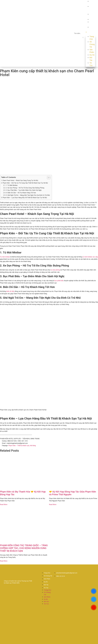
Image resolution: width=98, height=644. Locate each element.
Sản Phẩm (92, 51)
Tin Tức (91, 64)
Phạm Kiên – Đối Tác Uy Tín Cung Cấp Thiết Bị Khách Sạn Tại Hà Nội (25, 183)
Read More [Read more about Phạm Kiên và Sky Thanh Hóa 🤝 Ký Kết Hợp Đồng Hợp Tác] (4, 504)
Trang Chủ (92, 38)
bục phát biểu (59, 281)
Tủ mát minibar (5, 257)
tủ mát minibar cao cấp (90, 257)
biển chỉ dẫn (10, 291)
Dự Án (92, 19)
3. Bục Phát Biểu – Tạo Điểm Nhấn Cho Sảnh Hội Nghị (24, 190)
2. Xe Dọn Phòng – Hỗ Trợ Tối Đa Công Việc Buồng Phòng (25, 188)
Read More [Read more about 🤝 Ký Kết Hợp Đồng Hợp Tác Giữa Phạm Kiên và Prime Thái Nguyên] (53, 504)
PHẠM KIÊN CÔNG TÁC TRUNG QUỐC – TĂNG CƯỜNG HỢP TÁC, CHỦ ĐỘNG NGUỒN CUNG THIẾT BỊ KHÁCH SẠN (24, 548)
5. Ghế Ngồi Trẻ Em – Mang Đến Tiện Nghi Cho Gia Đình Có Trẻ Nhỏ (28, 195)
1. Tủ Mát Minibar (12, 185)
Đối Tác (91, 59)
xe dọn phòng (55, 270)
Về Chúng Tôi (92, 9)
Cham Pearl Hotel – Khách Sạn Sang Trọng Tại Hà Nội (20, 180)
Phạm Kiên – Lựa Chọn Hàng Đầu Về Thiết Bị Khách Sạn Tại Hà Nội (25, 198)
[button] (83, 38)
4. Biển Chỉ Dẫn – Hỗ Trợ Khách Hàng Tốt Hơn (21, 193)
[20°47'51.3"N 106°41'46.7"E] (49, 624)
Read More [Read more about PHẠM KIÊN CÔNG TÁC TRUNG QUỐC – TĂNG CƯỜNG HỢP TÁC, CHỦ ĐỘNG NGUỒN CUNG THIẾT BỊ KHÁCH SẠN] (4, 561)
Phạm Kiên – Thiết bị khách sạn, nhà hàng (22, 446)
